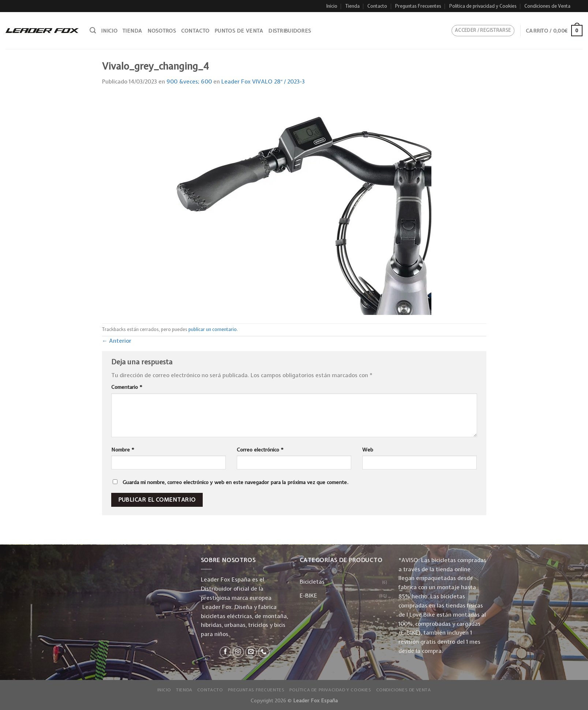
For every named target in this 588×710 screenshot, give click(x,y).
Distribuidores (290, 31)
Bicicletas (312, 582)
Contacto (377, 6)
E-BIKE (308, 596)
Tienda (353, 6)
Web (368, 450)
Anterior (117, 341)
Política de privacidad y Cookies (483, 6)
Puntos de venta (239, 31)
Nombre (123, 450)
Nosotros (162, 31)
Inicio (332, 6)
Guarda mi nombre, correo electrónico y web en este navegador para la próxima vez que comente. (235, 482)
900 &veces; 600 (189, 81)
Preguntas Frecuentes (418, 6)
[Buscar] (93, 30)
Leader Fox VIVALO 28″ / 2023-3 (263, 81)
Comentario (127, 387)
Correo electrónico (260, 450)
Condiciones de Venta (547, 6)
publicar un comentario (213, 329)
